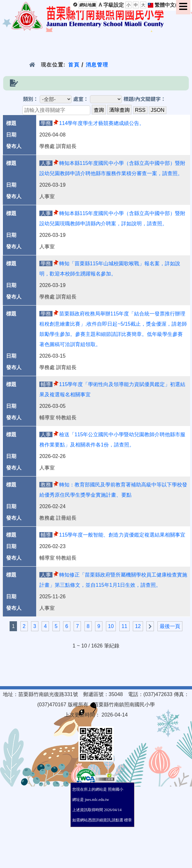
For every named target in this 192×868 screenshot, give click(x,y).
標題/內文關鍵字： (145, 99)
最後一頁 (170, 626)
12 (138, 626)
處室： (81, 99)
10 (111, 626)
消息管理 (97, 65)
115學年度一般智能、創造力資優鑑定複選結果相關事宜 (122, 535)
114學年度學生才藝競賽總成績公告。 (102, 123)
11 (124, 626)
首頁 (74, 65)
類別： (31, 99)
